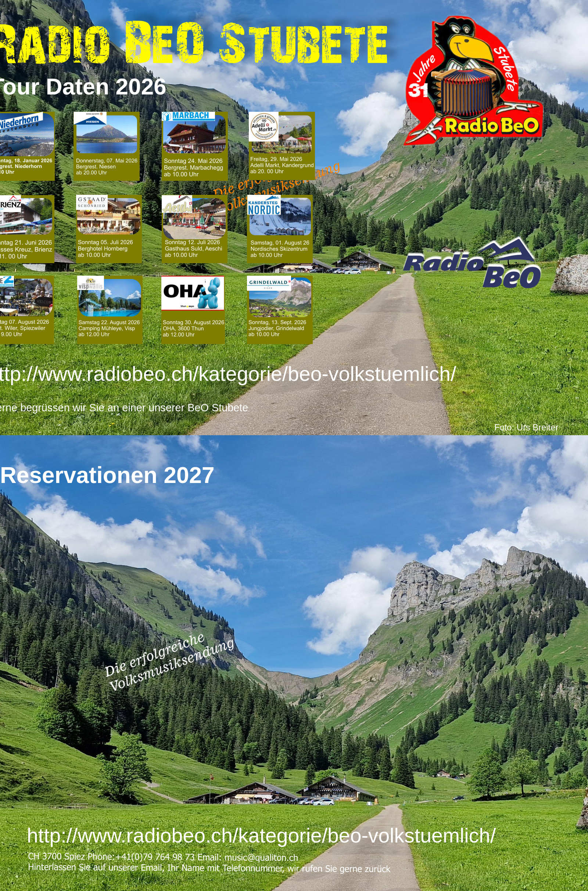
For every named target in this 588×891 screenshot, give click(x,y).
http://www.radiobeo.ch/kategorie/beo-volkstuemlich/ (261, 835)
